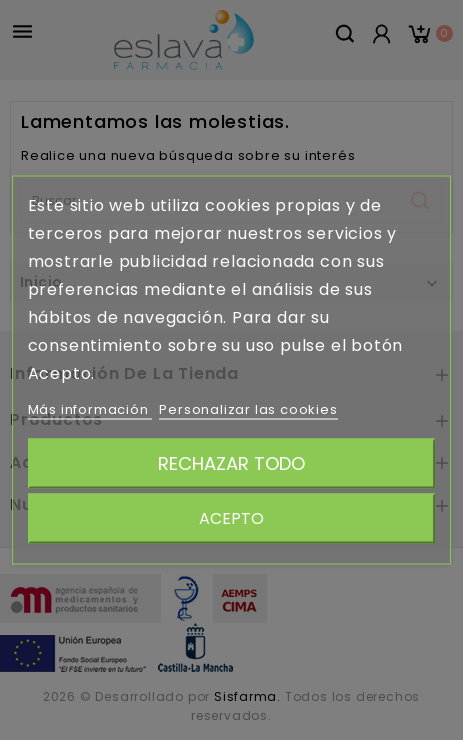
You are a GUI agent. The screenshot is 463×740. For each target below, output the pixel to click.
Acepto (231, 518)
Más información (90, 409)
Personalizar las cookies (248, 409)
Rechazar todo (231, 463)
